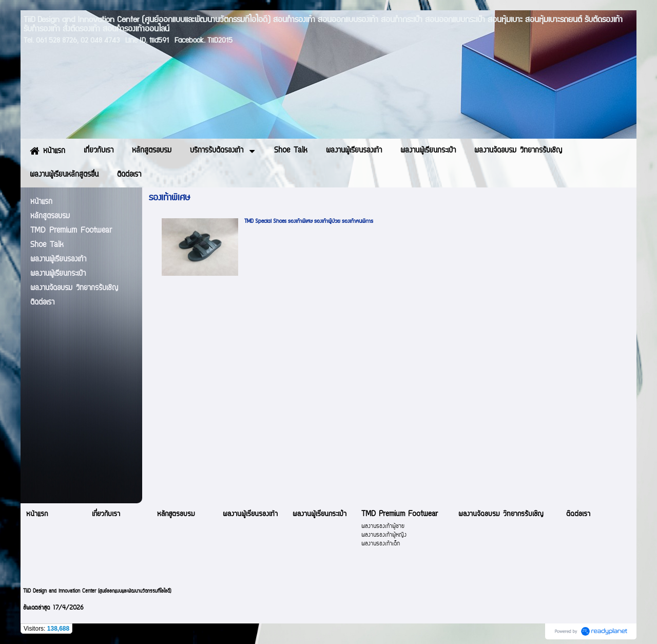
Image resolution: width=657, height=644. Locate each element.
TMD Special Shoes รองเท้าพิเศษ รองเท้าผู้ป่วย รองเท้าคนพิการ (309, 221)
